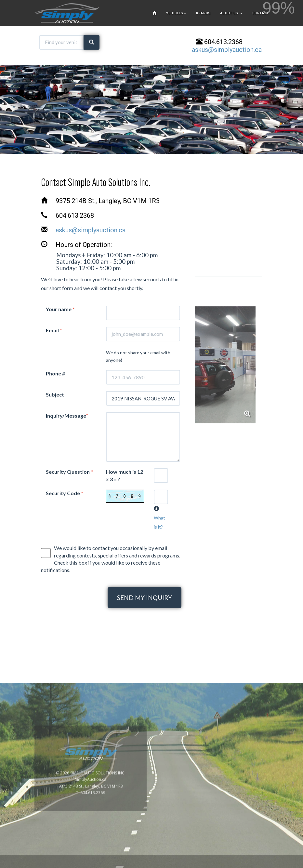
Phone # (55, 373)
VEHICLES (176, 13)
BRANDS (203, 13)
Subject (55, 394)
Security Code (65, 493)
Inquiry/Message (67, 416)
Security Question (69, 472)
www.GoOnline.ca (280, 864)
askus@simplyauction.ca (227, 50)
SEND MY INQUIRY (145, 598)
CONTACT (260, 13)
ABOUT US (231, 13)
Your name (60, 309)
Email (54, 330)
